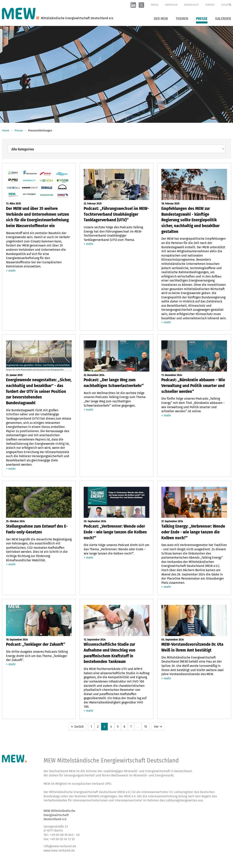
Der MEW (161, 19)
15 (146, 727)
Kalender (223, 19)
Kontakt (210, 5)
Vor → (158, 727)
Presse (155, 5)
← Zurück (77, 727)
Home (6, 131)
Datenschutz (191, 5)
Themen (182, 19)
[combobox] (116, 149)
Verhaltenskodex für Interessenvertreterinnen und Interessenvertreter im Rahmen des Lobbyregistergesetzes (120, 800)
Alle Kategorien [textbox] (23, 149)
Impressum (171, 5)
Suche (226, 5)
